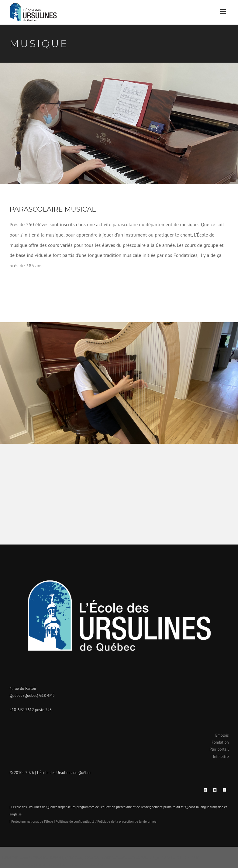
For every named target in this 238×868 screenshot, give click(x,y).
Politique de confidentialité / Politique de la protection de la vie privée (106, 821)
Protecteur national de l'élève (32, 821)
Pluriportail (219, 749)
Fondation (220, 742)
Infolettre (221, 757)
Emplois (222, 735)
